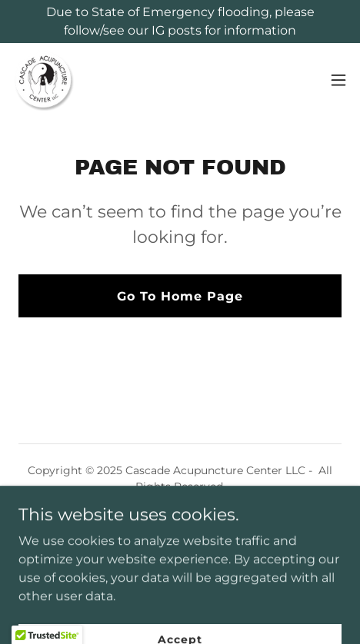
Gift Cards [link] (180, 524)
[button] (338, 80)
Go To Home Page (180, 296)
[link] (43, 80)
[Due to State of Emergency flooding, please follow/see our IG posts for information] (180, 22)
